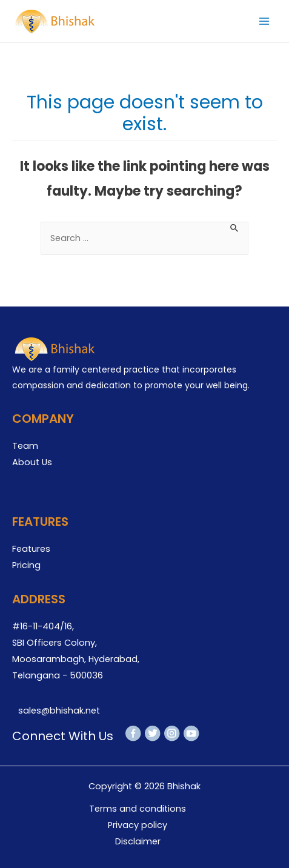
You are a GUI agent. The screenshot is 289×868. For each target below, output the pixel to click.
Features (31, 549)
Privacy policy (138, 825)
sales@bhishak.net (59, 711)
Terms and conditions (138, 809)
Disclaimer (138, 841)
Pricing (26, 565)
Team (25, 446)
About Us (32, 462)
